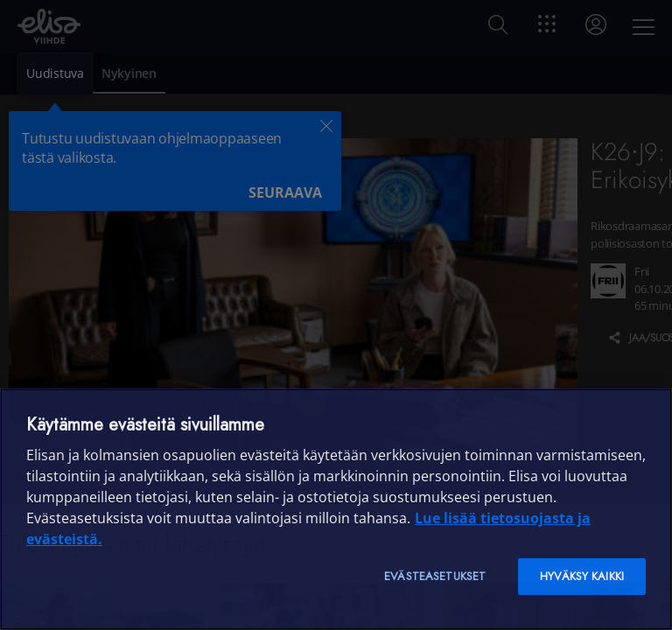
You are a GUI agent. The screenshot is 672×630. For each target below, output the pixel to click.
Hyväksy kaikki (582, 576)
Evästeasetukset (435, 576)
